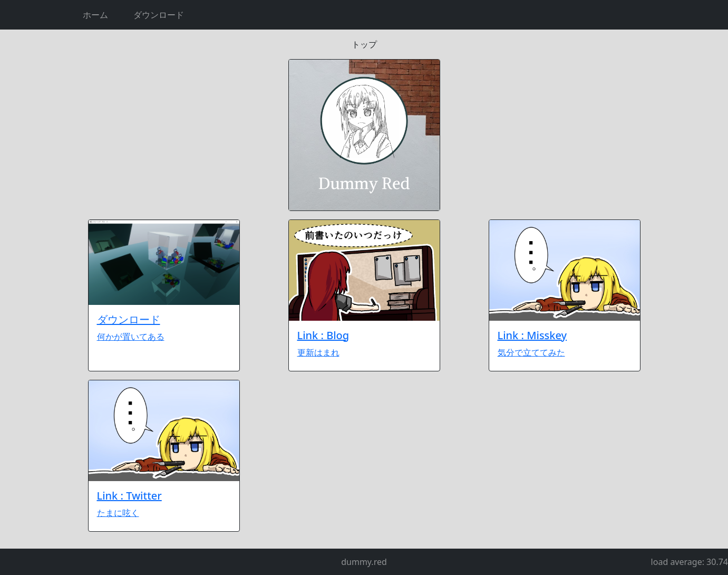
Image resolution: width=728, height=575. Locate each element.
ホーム (95, 15)
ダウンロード (159, 15)
